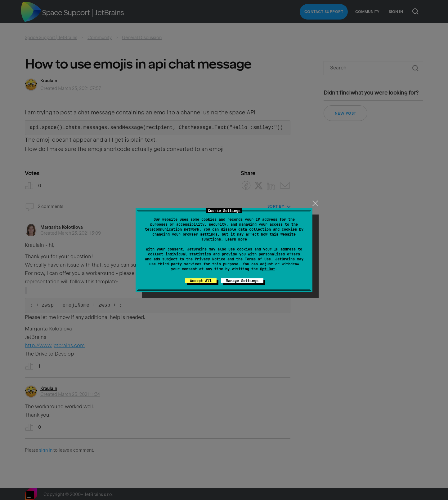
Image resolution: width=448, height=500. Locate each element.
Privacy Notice (210, 259)
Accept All (201, 281)
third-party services (180, 264)
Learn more (236, 239)
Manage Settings (242, 281)
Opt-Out (268, 269)
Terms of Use (258, 259)
